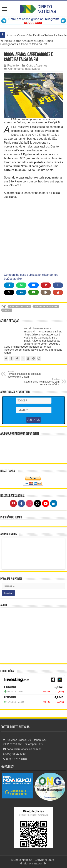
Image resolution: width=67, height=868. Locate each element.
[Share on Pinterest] (46, 285)
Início (6, 41)
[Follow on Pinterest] (13, 503)
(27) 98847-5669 (15, 754)
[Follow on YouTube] (46, 503)
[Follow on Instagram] (29, 503)
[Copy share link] (46, 292)
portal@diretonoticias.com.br (22, 749)
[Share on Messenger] (33, 285)
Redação (13, 66)
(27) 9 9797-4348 (15, 759)
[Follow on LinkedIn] (54, 503)
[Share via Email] (33, 292)
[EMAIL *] (34, 410)
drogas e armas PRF (46, 306)
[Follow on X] (38, 503)
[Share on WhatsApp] (21, 285)
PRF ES (7, 310)
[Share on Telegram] (9, 285)
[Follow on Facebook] (21, 503)
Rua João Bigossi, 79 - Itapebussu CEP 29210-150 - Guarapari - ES (25, 742)
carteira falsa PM (20, 306)
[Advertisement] (33, 236)
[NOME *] (34, 401)
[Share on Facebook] (58, 285)
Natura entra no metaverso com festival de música (41, 382)
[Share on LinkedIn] (21, 292)
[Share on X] (9, 292)
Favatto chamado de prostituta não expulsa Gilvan (26, 374)
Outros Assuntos (23, 41)
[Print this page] (58, 292)
